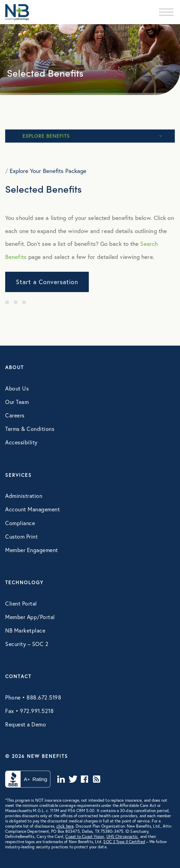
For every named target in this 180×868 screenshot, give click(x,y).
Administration (24, 496)
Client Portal (21, 603)
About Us (17, 388)
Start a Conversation (47, 282)
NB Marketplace (25, 630)
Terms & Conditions (30, 429)
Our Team (17, 402)
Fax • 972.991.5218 (29, 711)
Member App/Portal (30, 617)
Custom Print (21, 536)
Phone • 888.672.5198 (33, 697)
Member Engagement (32, 550)
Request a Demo (26, 724)
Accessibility (21, 442)
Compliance (20, 523)
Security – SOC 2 (27, 644)
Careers (15, 415)
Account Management (32, 509)
